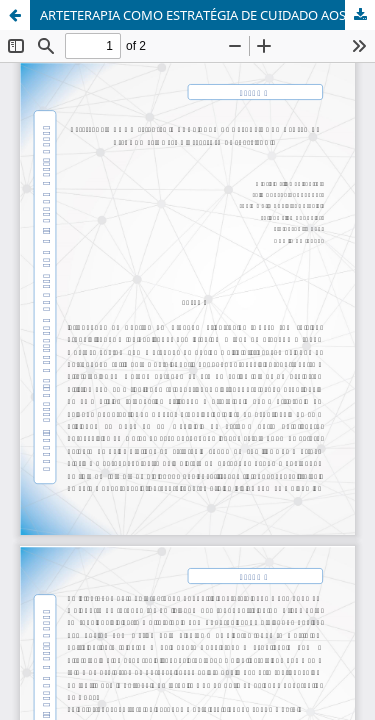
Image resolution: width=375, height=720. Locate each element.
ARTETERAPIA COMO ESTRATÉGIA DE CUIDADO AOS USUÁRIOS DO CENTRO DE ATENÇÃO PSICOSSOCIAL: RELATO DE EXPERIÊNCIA (207, 15)
